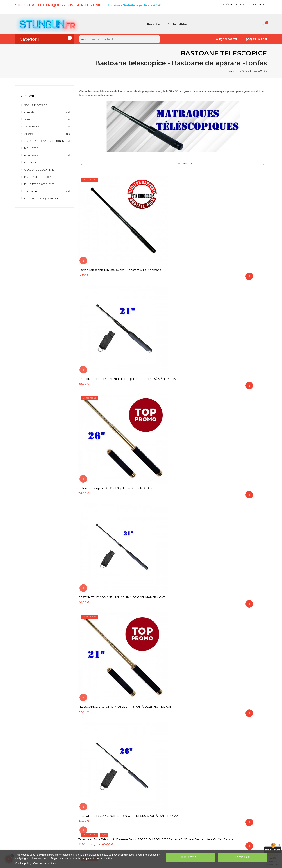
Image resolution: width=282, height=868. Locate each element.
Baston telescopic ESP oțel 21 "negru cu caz (108, 597)
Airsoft (29, 119)
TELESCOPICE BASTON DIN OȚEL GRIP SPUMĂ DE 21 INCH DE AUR (171, 324)
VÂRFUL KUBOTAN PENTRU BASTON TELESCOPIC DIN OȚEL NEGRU (234, 352)
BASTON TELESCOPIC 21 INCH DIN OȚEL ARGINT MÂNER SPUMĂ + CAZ (108, 488)
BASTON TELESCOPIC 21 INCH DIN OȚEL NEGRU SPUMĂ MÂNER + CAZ (172, 243)
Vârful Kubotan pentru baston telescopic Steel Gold (236, 434)
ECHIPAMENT (34, 159)
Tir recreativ (33, 127)
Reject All (191, 857)
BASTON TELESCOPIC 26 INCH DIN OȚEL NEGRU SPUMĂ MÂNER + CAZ (236, 324)
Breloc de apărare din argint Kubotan (170, 595)
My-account (195, 796)
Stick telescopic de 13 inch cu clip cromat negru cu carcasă (173, 434)
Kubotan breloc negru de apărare (104, 622)
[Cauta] (120, 39)
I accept (242, 857)
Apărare (29, 134)
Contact (128, 803)
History (191, 784)
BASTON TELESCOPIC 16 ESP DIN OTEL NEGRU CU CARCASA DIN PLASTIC (235, 679)
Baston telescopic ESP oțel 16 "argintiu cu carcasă (237, 570)
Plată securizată (133, 831)
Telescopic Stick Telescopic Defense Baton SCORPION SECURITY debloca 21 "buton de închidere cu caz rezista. (109, 352)
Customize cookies (45, 863)
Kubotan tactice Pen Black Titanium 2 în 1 (172, 650)
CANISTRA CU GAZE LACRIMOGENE (38, 143)
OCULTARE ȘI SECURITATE (43, 173)
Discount (192, 803)
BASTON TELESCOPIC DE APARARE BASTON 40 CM (168, 679)
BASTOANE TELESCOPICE (42, 180)
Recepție (28, 96)
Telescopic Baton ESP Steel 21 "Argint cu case (236, 597)
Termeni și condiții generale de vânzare (148, 824)
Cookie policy (23, 863)
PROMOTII (32, 166)
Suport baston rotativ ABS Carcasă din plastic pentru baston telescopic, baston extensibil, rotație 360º (172, 515)
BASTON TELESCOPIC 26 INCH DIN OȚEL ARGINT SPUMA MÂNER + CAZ (172, 406)
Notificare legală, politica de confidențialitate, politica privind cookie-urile (151, 817)
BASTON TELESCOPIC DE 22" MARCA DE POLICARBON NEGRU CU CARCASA (172, 624)
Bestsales (129, 796)
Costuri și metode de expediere (143, 809)
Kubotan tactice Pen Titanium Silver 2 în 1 (236, 650)
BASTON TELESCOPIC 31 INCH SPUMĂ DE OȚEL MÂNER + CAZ (109, 324)
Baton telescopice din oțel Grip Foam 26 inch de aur (236, 243)
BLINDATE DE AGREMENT (42, 188)
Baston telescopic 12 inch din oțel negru (236, 622)
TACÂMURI (32, 195)
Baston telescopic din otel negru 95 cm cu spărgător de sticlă (108, 679)
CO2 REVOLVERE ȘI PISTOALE (45, 202)
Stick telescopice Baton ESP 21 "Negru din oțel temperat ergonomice (109, 652)
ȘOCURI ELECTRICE (38, 105)
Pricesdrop (129, 784)
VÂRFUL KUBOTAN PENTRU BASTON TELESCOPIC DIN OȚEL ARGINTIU (106, 515)
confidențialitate (101, 751)
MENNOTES (33, 152)
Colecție (30, 112)
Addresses (193, 790)
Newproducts (131, 790)
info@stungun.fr (25, 839)
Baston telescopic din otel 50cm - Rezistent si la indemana (103, 243)
